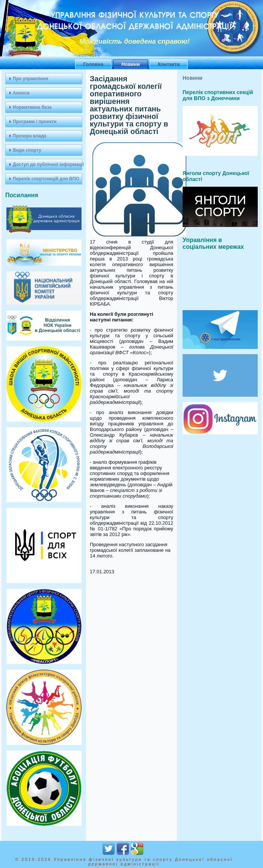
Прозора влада (29, 136)
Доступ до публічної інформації (48, 164)
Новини (131, 64)
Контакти (169, 64)
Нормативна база (32, 107)
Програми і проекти (35, 122)
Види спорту (27, 150)
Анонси (21, 93)
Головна (93, 64)
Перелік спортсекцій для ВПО (46, 179)
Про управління (30, 79)
